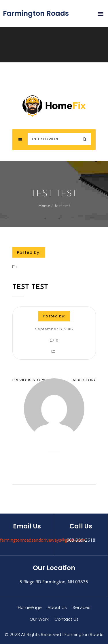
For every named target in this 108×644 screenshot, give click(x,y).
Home (44, 206)
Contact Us (67, 619)
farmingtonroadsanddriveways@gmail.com (43, 540)
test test (30, 287)
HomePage (30, 607)
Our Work (39, 619)
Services (82, 607)
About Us (57, 607)
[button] (100, 13)
